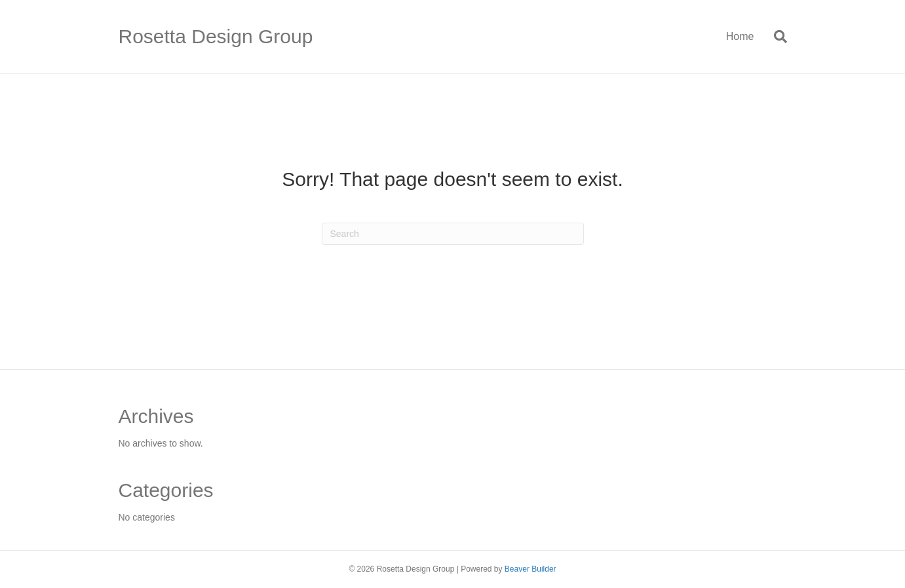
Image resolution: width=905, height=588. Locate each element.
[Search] (776, 37)
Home (740, 36)
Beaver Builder (530, 569)
